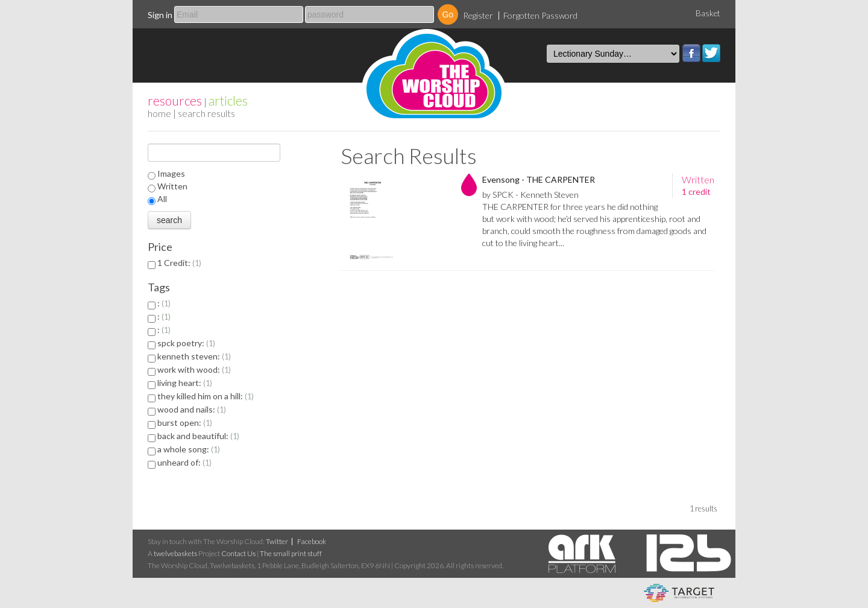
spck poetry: (186, 343)
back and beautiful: (198, 436)
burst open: (185, 423)
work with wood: (194, 369)
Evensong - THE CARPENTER (539, 179)
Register (478, 15)
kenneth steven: (194, 356)
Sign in (160, 15)
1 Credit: (179, 263)
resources (175, 100)
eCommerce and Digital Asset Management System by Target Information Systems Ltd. (679, 593)
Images (171, 173)
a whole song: (189, 449)
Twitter (711, 53)
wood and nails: (192, 409)
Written (172, 186)
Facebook (691, 53)
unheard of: (184, 462)
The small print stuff (291, 553)
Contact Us (238, 553)
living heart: (185, 383)
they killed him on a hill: (206, 396)
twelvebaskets (175, 553)
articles (228, 100)
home (159, 113)
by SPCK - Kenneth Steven (530, 195)
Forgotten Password (540, 15)
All (162, 199)
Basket (708, 13)
